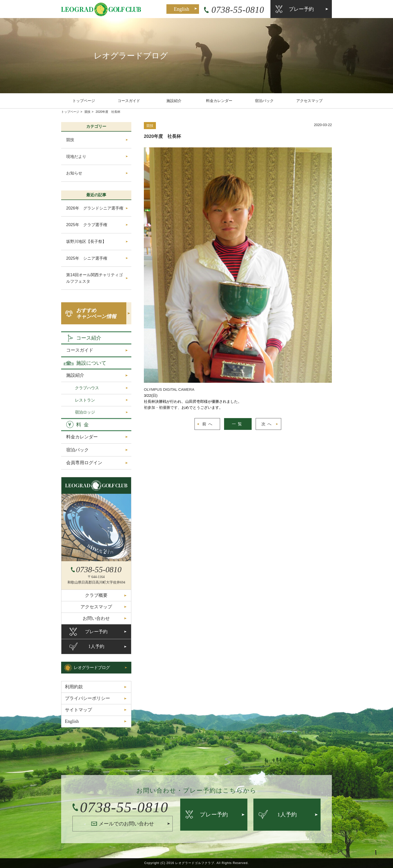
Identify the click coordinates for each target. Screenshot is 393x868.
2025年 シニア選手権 (87, 258)
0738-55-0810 (238, 10)
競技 (87, 112)
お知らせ (74, 173)
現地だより (76, 157)
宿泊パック (264, 101)
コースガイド (129, 101)
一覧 (238, 424)
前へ (208, 424)
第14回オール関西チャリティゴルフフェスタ (94, 278)
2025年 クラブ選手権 (87, 225)
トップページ (84, 101)
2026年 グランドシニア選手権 (95, 208)
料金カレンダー (219, 101)
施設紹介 (174, 101)
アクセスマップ (309, 101)
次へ (267, 424)
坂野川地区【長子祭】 (86, 242)
